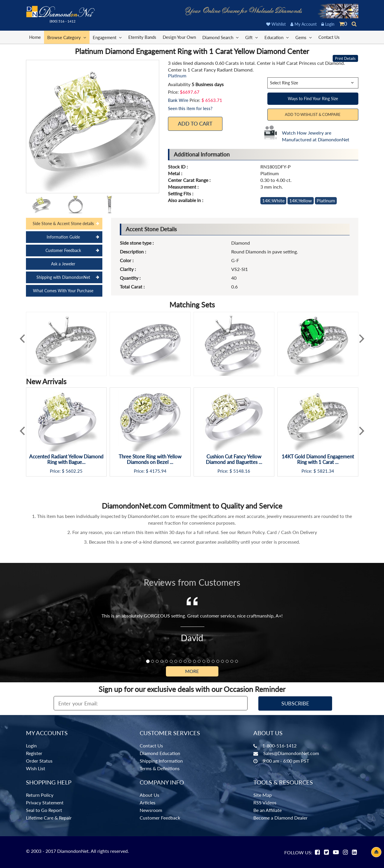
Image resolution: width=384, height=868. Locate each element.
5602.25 (74, 471)
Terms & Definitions (160, 768)
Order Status (39, 761)
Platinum (326, 200)
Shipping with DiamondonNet (63, 277)
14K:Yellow (301, 200)
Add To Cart (195, 123)
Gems (304, 37)
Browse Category (67, 37)
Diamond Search (221, 37)
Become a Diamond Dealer (280, 818)
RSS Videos (265, 802)
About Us (149, 795)
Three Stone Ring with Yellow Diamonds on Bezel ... (150, 459)
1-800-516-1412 (279, 746)
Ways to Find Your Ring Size (313, 99)
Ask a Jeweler (63, 264)
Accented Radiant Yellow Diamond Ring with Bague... (66, 459)
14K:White (273, 200)
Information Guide (63, 237)
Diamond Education (160, 753)
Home (35, 37)
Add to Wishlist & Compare (313, 114)
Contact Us (329, 37)
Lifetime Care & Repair (49, 818)
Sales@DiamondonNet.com (291, 753)
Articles (148, 802)
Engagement (107, 37)
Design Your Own (179, 37)
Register (34, 753)
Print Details (345, 58)
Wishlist (276, 24)
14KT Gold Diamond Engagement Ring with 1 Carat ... (318, 459)
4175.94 (158, 471)
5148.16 (242, 471)
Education (277, 37)
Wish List (36, 768)
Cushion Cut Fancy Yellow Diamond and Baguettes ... (234, 459)
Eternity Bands (142, 37)
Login (328, 24)
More (192, 671)
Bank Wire (178, 100)
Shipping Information (161, 761)
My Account (304, 24)
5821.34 (326, 471)
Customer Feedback (63, 250)
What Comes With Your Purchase (63, 291)
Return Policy (40, 795)
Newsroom (151, 810)
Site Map (263, 795)
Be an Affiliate (268, 810)
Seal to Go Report (44, 810)
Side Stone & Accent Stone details (63, 223)
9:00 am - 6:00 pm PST (286, 761)
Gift (252, 37)
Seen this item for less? (190, 108)
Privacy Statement (45, 802)
